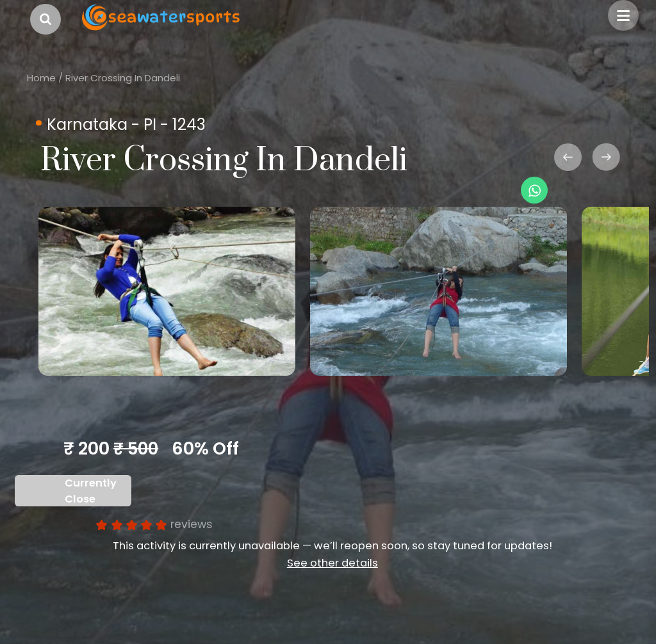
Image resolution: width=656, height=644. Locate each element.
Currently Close (91, 491)
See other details (332, 563)
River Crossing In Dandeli (123, 78)
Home (41, 78)
